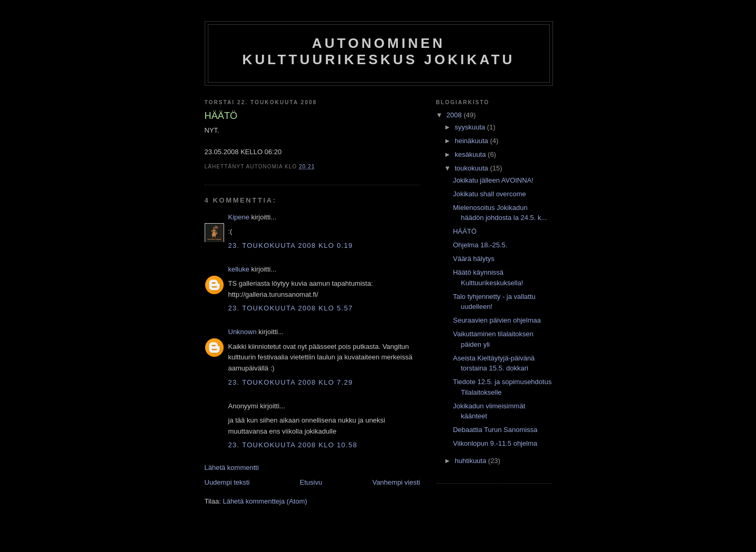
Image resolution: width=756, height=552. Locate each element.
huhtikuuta (471, 461)
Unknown (243, 332)
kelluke (239, 269)
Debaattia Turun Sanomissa (495, 430)
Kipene (239, 217)
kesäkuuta (471, 154)
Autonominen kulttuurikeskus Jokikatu (378, 51)
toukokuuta (472, 168)
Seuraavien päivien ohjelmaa (497, 320)
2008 (455, 115)
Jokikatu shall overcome (490, 194)
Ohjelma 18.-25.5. (480, 245)
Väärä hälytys (474, 259)
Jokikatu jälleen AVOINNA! (493, 180)
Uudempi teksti (227, 482)
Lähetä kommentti (232, 468)
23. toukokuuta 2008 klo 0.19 (291, 245)
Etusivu (311, 482)
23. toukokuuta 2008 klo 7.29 (291, 382)
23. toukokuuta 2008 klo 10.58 (293, 445)
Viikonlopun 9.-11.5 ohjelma (495, 443)
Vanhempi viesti (396, 482)
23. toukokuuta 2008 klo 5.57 (291, 308)
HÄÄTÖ (465, 231)
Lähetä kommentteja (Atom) (265, 501)
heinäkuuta (472, 141)
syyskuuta (471, 127)
